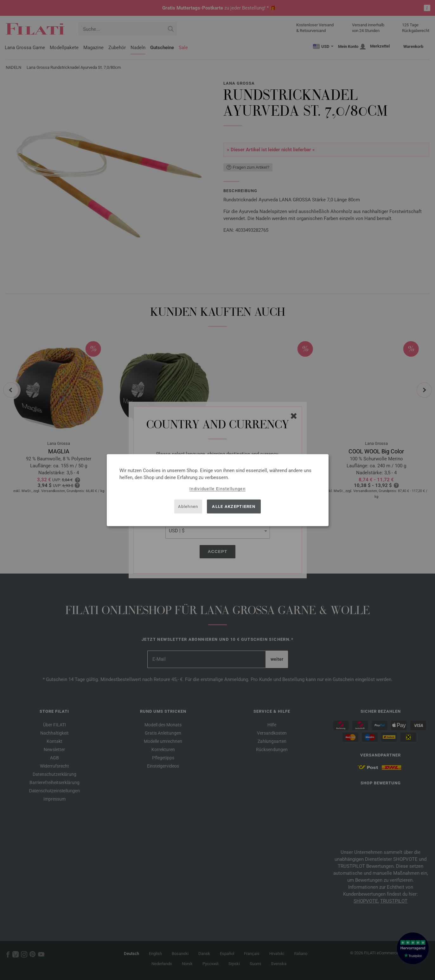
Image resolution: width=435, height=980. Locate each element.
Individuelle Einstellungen (218, 488)
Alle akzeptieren (234, 506)
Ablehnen (188, 506)
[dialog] (218, 490)
